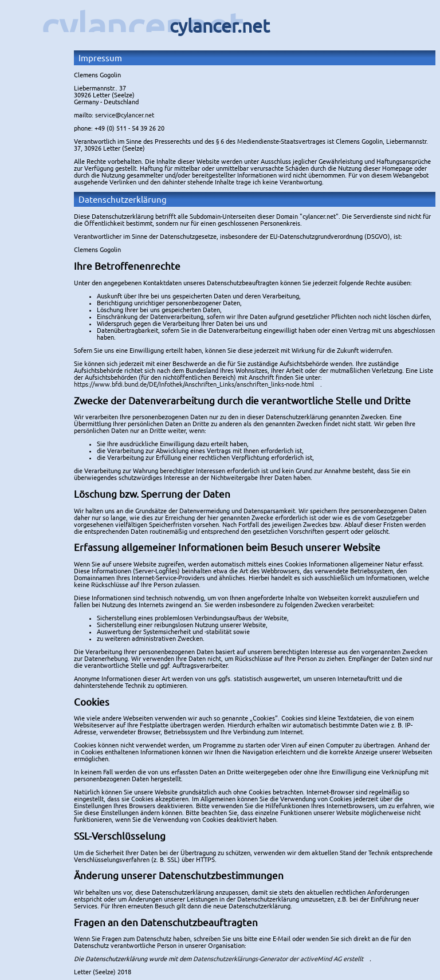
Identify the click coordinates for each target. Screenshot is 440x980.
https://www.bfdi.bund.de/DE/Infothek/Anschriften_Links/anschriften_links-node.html (194, 384)
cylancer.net (142, 26)
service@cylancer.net (125, 115)
